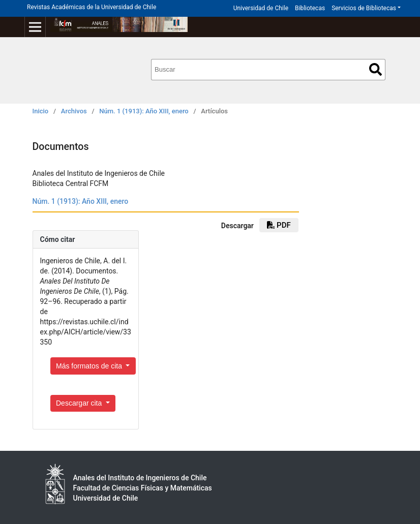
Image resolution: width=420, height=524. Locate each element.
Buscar (376, 69)
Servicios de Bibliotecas (364, 8)
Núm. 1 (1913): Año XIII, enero (144, 111)
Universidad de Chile (261, 8)
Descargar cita (80, 403)
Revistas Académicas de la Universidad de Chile (92, 7)
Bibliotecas (310, 8)
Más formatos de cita (90, 366)
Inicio (41, 111)
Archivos (74, 111)
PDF (279, 225)
